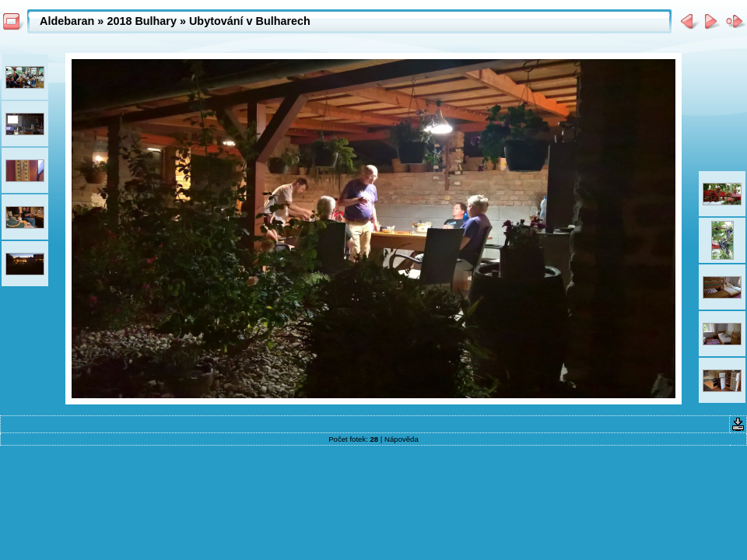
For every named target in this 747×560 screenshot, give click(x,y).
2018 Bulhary (142, 21)
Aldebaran (67, 21)
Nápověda (402, 439)
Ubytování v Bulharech (250, 21)
